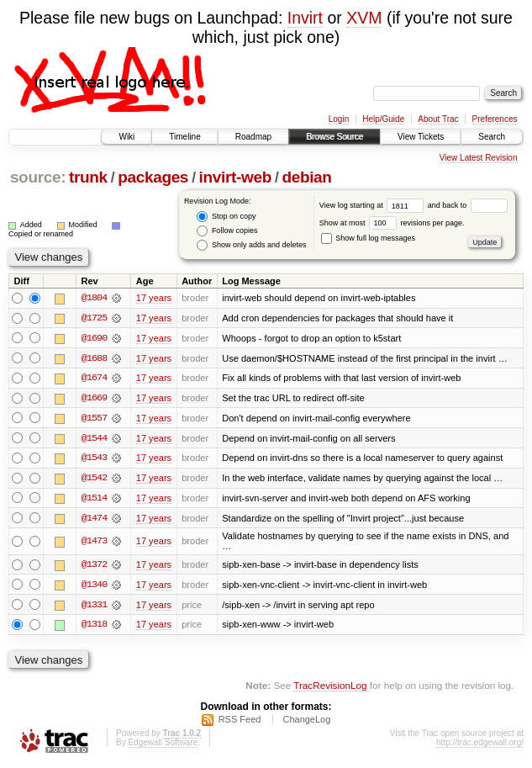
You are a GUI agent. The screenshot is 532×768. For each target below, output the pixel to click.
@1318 (94, 628)
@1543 (94, 459)
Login (339, 119)
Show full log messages (368, 238)
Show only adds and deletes (251, 245)
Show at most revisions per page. (392, 223)
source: (38, 177)
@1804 (94, 298)
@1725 (94, 318)
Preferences (495, 119)
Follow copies (227, 231)
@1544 (94, 439)
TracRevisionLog (330, 689)
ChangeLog (306, 723)
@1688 (94, 358)
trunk (88, 177)
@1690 (94, 338)
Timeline (184, 137)
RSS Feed (240, 723)
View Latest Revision (479, 158)
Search (492, 137)
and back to (468, 205)
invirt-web (235, 177)
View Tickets (421, 137)
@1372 (94, 567)
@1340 (94, 587)
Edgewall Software (163, 746)
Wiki (126, 137)
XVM (364, 18)
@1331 (94, 607)
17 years (154, 298)
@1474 (94, 520)
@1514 (94, 500)
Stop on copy (226, 217)
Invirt (305, 18)
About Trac (438, 119)
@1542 (94, 479)
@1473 (94, 543)
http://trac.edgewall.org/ (480, 746)
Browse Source (334, 137)
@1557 (94, 419)
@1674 (94, 379)
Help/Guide (383, 119)
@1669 (94, 399)
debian (306, 177)
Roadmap (253, 137)
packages (153, 177)
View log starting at (374, 205)
